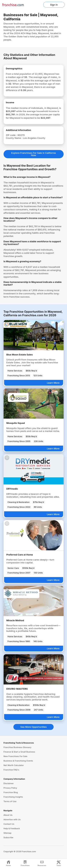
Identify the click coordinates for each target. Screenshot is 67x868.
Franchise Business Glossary (18, 747)
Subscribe (8, 837)
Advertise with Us (12, 820)
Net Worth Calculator (14, 765)
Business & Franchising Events (18, 761)
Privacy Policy (10, 788)
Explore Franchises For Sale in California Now (33, 154)
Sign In (54, 5)
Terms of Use (10, 801)
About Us (8, 815)
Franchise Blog (11, 792)
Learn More (53, 383)
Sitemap (8, 833)
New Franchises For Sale (16, 756)
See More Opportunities (34, 727)
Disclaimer (9, 783)
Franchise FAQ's (11, 770)
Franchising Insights (13, 797)
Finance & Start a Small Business (19, 752)
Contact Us (9, 824)
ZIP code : (12, 135)
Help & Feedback (12, 828)
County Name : (14, 138)
